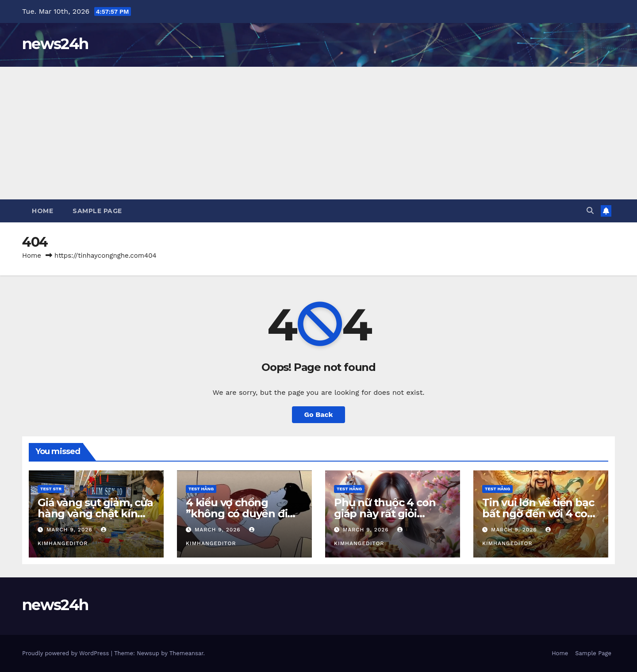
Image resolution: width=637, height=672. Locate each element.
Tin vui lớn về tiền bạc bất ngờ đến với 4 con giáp (538, 514)
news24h (55, 44)
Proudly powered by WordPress (67, 653)
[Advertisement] (318, 133)
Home (42, 211)
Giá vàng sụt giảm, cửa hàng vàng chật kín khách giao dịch (95, 514)
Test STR (51, 489)
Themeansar (186, 653)
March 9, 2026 (71, 530)
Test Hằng (201, 489)
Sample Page (97, 211)
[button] (590, 211)
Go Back (319, 414)
